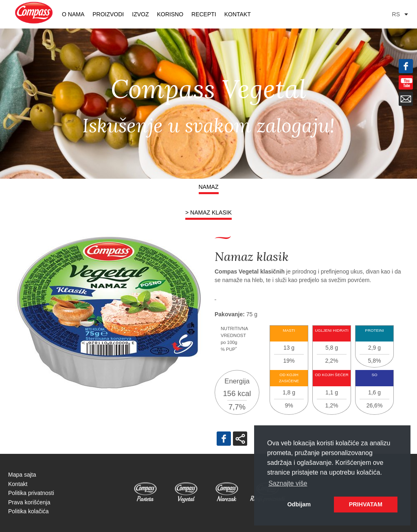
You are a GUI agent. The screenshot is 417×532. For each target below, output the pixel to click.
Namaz (209, 187)
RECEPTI (204, 14)
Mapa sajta (22, 475)
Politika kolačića (29, 511)
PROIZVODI (108, 14)
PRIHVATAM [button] (366, 504)
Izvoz (140, 14)
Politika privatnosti (31, 493)
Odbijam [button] (299, 504)
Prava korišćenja (29, 502)
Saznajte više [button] (288, 483)
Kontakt (238, 14)
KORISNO (170, 14)
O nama (73, 14)
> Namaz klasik (208, 212)
